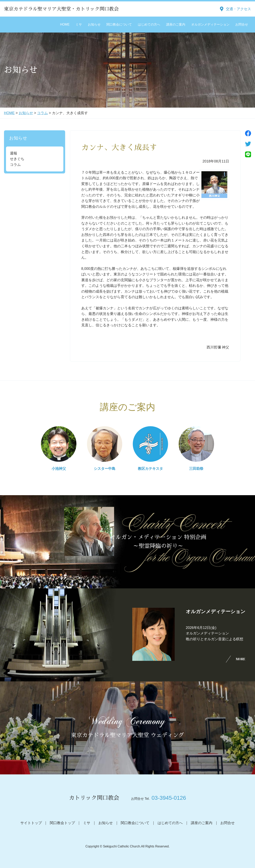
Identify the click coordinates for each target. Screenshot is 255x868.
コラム (42, 113)
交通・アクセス (238, 9)
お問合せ (242, 24)
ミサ (79, 24)
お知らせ (94, 24)
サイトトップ (31, 823)
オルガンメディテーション (210, 24)
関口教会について (119, 24)
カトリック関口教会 (94, 798)
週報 (14, 153)
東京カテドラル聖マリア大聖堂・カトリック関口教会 (61, 9)
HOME (65, 24)
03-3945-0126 (169, 798)
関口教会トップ (62, 823)
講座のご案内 (176, 24)
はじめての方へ (149, 24)
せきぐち (17, 159)
